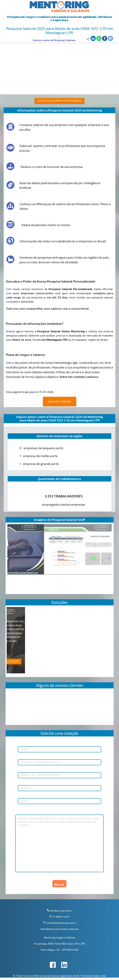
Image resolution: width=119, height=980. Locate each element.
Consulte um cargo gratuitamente (60, 101)
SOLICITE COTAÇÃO (60, 402)
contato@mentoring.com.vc (61, 923)
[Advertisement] (59, 68)
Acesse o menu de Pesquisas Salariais (54, 40)
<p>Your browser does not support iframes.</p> (60, 707)
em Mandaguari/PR (54, 340)
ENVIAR (59, 885)
